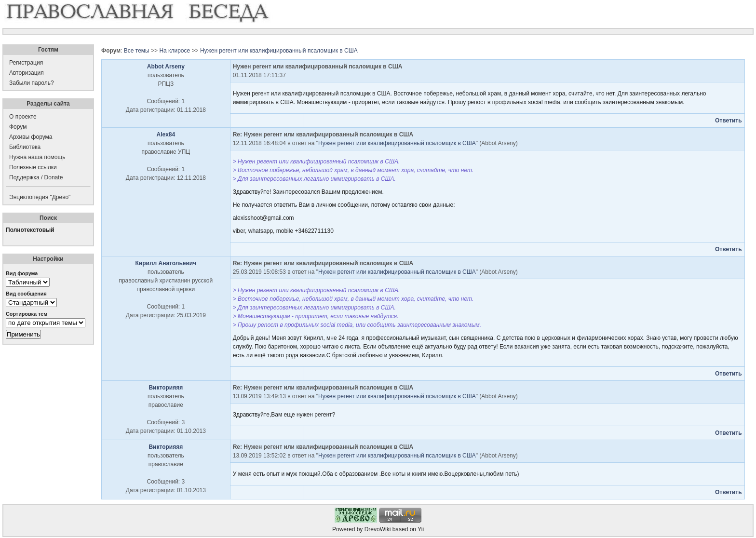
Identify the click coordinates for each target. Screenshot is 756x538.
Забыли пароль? (32, 83)
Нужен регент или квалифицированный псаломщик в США (279, 51)
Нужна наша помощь (37, 157)
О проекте (23, 117)
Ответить (728, 121)
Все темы (137, 51)
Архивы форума (31, 137)
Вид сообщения (26, 294)
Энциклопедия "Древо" (40, 197)
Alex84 (166, 134)
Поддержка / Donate (36, 177)
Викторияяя (166, 388)
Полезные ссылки (33, 167)
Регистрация (26, 63)
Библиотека (25, 147)
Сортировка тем (27, 314)
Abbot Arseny (166, 67)
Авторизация (27, 73)
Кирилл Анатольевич (166, 263)
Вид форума (22, 273)
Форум (18, 127)
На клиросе (175, 51)
